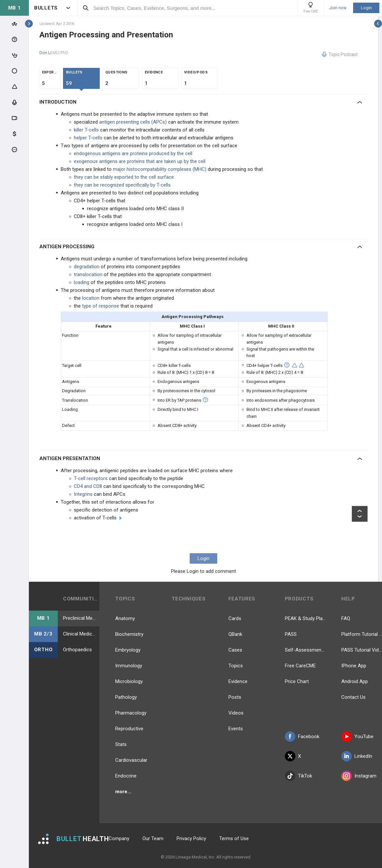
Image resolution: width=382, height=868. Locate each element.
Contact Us (353, 697)
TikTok (298, 776)
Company (119, 838)
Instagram (359, 776)
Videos (236, 713)
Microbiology (129, 681)
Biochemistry (129, 634)
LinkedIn (357, 756)
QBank (235, 634)
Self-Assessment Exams (305, 650)
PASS (291, 634)
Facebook (302, 737)
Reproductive (129, 729)
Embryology (128, 650)
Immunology (129, 666)
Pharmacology (131, 713)
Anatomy (125, 618)
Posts (235, 697)
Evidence (238, 681)
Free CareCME (300, 666)
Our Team (153, 838)
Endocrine (126, 776)
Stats (121, 744)
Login (366, 8)
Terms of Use (234, 838)
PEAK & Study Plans (305, 618)
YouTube (357, 737)
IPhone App (354, 666)
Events (236, 729)
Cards (235, 618)
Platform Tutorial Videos (362, 634)
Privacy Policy (191, 838)
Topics (236, 666)
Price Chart (297, 681)
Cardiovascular (131, 760)
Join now (338, 8)
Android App (355, 681)
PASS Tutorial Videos (362, 650)
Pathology (126, 697)
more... (123, 792)
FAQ (346, 618)
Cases (235, 650)
